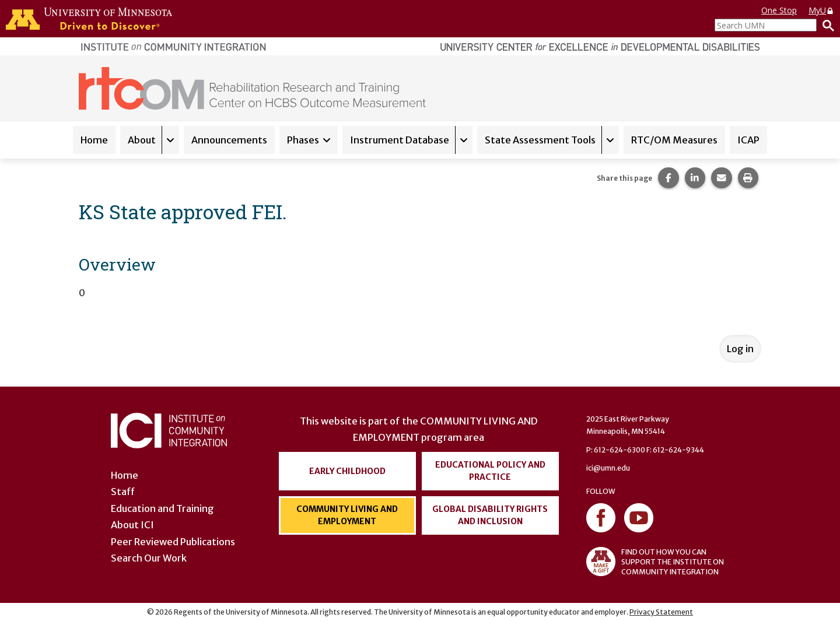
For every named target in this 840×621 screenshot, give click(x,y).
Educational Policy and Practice (490, 471)
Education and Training (162, 508)
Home (94, 140)
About (142, 140)
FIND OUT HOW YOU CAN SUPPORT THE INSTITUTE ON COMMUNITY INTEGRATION (655, 562)
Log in (740, 349)
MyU (821, 10)
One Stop (779, 10)
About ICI (132, 525)
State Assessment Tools (540, 140)
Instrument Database (400, 140)
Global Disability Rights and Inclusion (490, 515)
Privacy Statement (661, 612)
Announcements (229, 140)
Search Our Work (149, 558)
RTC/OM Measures (674, 140)
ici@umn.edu (608, 468)
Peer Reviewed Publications (173, 542)
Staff (123, 492)
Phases (303, 140)
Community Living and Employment (347, 515)
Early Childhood (347, 471)
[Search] (825, 25)
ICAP (748, 140)
